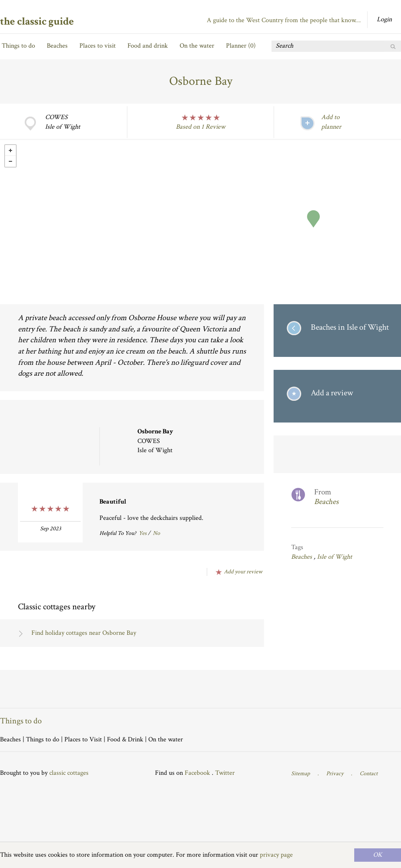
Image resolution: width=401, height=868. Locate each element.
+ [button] (10, 150)
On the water (197, 46)
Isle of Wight (335, 557)
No (156, 533)
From (349, 497)
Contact (369, 774)
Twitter (225, 773)
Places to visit (98, 46)
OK (378, 855)
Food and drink (148, 46)
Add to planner (331, 122)
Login (384, 19)
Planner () (241, 46)
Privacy (335, 774)
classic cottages (69, 773)
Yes (143, 533)
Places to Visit (83, 739)
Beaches (57, 46)
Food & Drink (125, 739)
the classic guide (37, 21)
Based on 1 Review (200, 127)
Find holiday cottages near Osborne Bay (84, 633)
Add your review (243, 572)
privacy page (276, 855)
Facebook (197, 773)
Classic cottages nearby (57, 607)
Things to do (18, 46)
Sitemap (301, 774)
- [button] (10, 161)
